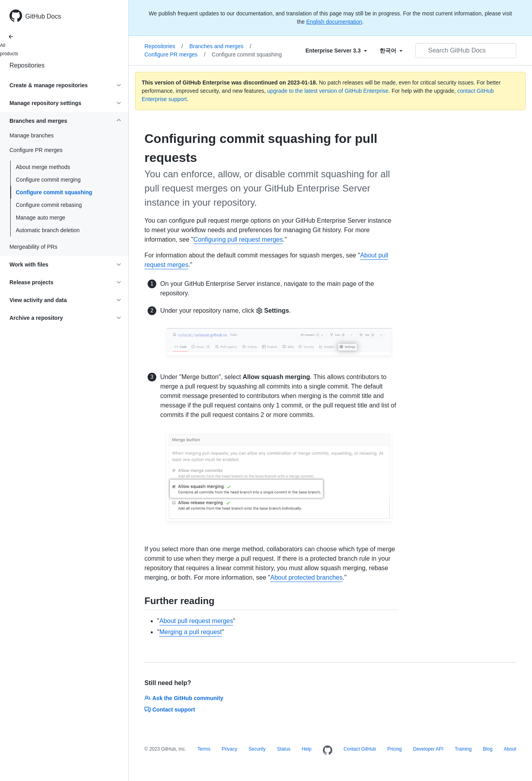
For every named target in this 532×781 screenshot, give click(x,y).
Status (284, 749)
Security (257, 749)
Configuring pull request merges (238, 239)
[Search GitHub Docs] (466, 51)
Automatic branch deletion (48, 230)
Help (307, 749)
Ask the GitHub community (184, 698)
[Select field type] (336, 51)
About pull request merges (196, 621)
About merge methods (43, 167)
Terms (204, 749)
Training (463, 749)
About (510, 749)
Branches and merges (220, 46)
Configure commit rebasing (49, 205)
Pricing (394, 749)
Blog (488, 749)
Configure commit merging (48, 180)
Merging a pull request (191, 632)
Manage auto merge (40, 218)
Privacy (229, 749)
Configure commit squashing (54, 192)
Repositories (27, 65)
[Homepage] (328, 751)
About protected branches (306, 577)
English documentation (334, 22)
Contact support (170, 710)
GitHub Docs (43, 16)
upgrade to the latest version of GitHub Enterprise (328, 91)
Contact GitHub (360, 749)
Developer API (428, 749)
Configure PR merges (175, 54)
